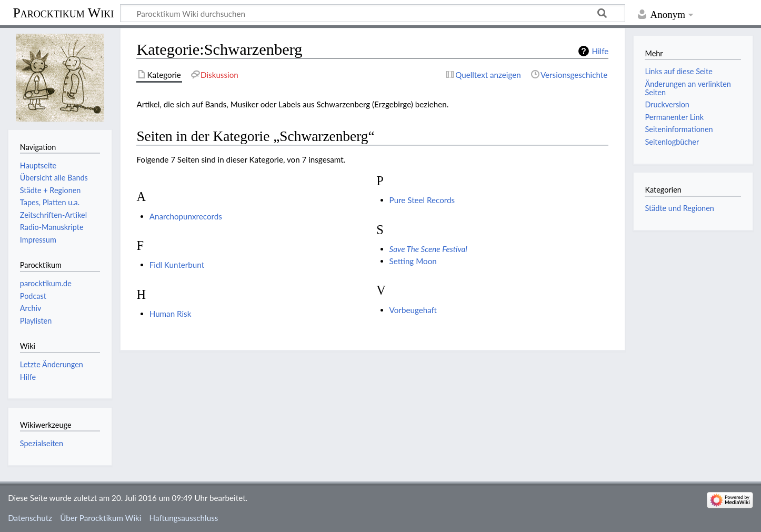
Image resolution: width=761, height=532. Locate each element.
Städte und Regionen (679, 208)
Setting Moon (413, 261)
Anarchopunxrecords (186, 216)
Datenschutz (30, 518)
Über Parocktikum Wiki (101, 518)
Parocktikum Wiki (63, 12)
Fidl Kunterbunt (177, 265)
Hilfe (600, 51)
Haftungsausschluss (184, 518)
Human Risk (171, 314)
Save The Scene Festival (428, 249)
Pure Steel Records (422, 200)
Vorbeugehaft (413, 310)
